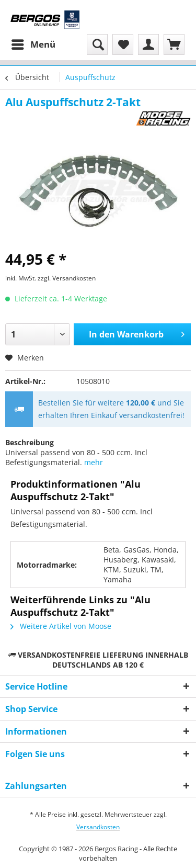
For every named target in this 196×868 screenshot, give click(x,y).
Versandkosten (98, 827)
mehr (94, 462)
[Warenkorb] (174, 44)
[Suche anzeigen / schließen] (97, 44)
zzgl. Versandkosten (67, 278)
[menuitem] (33, 44)
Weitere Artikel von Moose (61, 626)
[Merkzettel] (123, 44)
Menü (33, 43)
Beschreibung (30, 442)
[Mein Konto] (148, 44)
